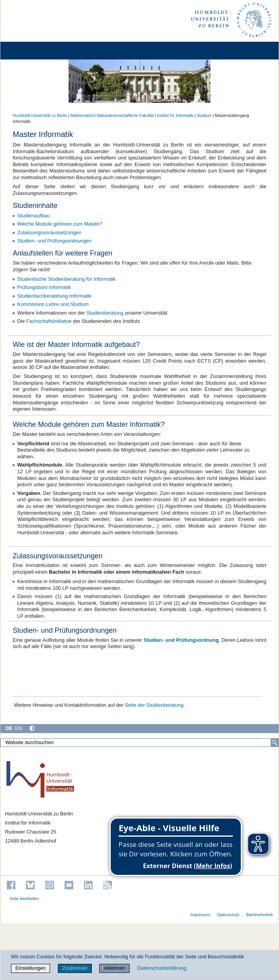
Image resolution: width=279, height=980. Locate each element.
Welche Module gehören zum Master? (60, 224)
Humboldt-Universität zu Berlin (40, 116)
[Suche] (275, 743)
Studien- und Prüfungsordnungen (55, 241)
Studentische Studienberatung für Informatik (67, 279)
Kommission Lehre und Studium (53, 304)
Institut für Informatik (175, 116)
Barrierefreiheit (259, 915)
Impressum (200, 915)
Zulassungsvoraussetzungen (49, 232)
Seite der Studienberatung (154, 705)
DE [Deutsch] (9, 728)
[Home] (28, 51)
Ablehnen (114, 968)
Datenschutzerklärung (162, 968)
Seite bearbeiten (24, 899)
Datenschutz (228, 915)
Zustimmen (75, 968)
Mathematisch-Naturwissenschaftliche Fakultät (112, 116)
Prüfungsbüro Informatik (44, 287)
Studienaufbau (34, 216)
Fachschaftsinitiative (49, 321)
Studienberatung (105, 313)
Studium (204, 116)
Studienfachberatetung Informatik (55, 296)
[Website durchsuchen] (139, 743)
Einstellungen (31, 968)
